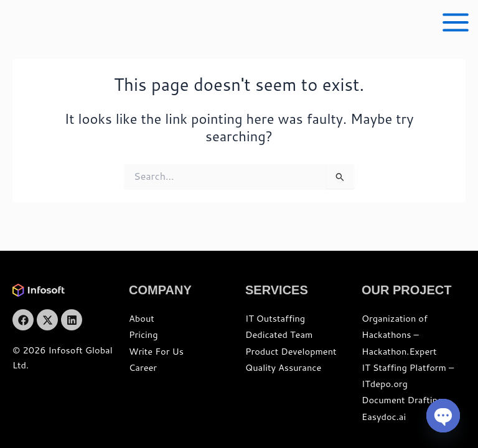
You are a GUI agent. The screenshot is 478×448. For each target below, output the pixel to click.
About (142, 318)
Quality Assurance (283, 367)
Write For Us (156, 351)
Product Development (291, 351)
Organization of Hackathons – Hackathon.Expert (399, 335)
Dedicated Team (279, 334)
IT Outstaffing (275, 318)
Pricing (143, 334)
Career (143, 367)
